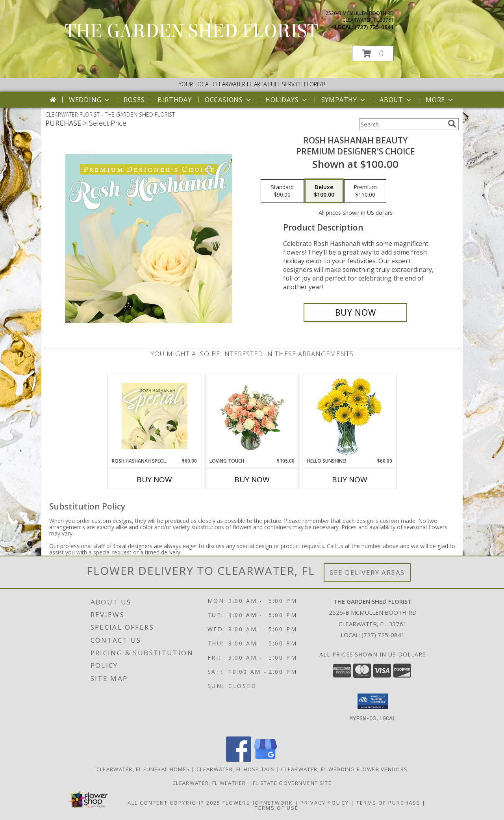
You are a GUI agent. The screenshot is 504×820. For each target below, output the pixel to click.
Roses (134, 100)
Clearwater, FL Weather (209, 783)
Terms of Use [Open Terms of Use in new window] (277, 808)
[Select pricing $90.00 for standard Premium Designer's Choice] (282, 191)
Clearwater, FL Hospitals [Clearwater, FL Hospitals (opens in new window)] (235, 769)
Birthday (174, 100)
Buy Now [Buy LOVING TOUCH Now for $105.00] (252, 480)
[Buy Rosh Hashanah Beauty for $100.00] (355, 312)
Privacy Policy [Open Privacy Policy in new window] (325, 803)
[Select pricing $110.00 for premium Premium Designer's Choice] (365, 191)
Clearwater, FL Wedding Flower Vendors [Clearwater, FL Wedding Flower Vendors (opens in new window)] (344, 769)
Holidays (287, 100)
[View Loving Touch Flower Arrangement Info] (252, 416)
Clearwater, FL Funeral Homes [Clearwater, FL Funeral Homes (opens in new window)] (143, 769)
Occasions (229, 100)
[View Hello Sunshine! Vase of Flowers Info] (350, 416)
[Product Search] (402, 124)
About (396, 100)
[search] (452, 124)
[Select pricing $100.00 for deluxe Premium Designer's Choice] (324, 191)
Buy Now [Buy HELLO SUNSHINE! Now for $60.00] (350, 480)
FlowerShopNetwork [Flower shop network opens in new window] (258, 803)
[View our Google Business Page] (265, 760)
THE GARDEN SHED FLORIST (192, 31)
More (440, 100)
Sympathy (344, 100)
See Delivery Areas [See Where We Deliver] (367, 572)
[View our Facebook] (239, 760)
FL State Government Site (292, 783)
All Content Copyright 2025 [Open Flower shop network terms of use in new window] (174, 803)
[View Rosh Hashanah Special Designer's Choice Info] (155, 416)
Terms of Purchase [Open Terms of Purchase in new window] (388, 803)
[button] (373, 53)
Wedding (90, 100)
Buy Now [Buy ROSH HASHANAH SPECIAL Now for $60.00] (154, 480)
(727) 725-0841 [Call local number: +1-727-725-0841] (374, 27)
